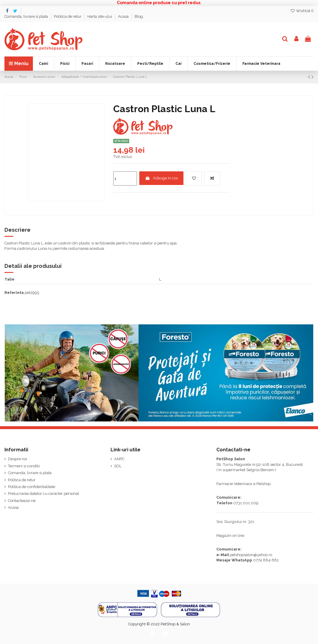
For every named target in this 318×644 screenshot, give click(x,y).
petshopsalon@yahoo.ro (251, 555)
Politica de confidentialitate (32, 487)
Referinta (14, 293)
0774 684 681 (266, 560)
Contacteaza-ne (22, 501)
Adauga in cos (162, 178)
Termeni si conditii (24, 466)
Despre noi (17, 459)
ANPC (119, 459)
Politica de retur (68, 16)
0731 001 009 (246, 503)
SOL (118, 466)
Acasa (124, 16)
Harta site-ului (100, 16)
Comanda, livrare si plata (27, 16)
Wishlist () (302, 11)
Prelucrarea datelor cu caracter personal (44, 494)
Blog (139, 16)
